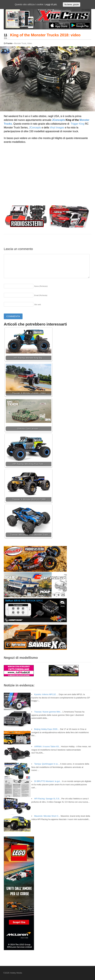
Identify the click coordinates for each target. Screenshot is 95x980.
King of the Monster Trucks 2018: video (45, 35)
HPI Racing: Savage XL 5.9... (47, 799)
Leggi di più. (51, 4)
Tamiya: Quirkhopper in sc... (47, 764)
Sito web (37, 305)
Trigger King (77, 124)
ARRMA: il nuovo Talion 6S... (47, 746)
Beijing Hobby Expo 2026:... (47, 729)
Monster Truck (20, 43)
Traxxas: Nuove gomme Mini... (48, 712)
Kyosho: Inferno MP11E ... (46, 694)
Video (29, 43)
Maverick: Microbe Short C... (47, 816)
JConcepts (58, 120)
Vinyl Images (57, 128)
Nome (41, 286)
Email (41, 295)
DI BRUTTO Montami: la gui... (48, 781)
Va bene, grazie (72, 5)
